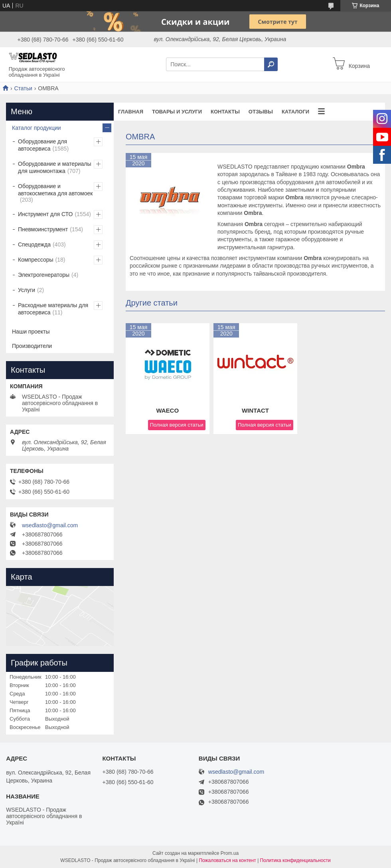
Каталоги (295, 112)
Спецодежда (34, 244)
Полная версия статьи (177, 425)
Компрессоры (36, 260)
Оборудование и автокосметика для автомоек (55, 190)
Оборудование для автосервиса (42, 145)
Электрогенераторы (44, 275)
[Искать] (271, 64)
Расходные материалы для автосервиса (53, 309)
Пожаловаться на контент (227, 860)
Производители (32, 346)
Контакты (225, 112)
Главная (131, 112)
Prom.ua (230, 853)
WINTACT (255, 410)
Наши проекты (31, 332)
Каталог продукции (37, 128)
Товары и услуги (177, 112)
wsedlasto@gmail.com (50, 525)
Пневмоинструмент (43, 229)
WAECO (167, 410)
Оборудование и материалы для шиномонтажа (55, 167)
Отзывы (261, 112)
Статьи (23, 88)
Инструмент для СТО (45, 214)
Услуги (27, 290)
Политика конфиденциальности (295, 860)
